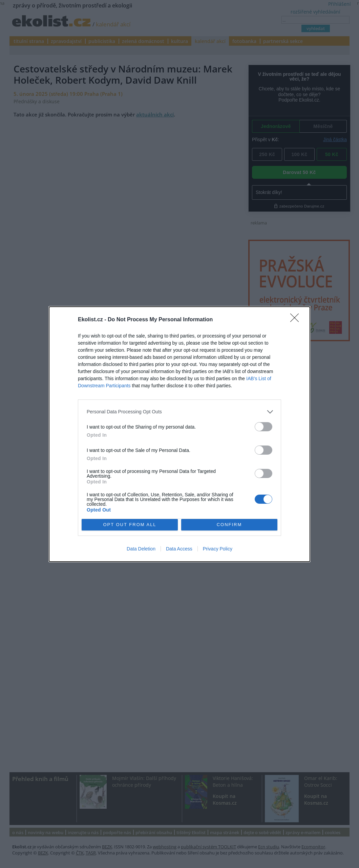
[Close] (297, 320)
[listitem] (179, 412)
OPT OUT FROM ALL (130, 525)
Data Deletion (141, 549)
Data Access (179, 549)
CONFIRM (229, 525)
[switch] (263, 427)
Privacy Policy (218, 549)
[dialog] (179, 434)
